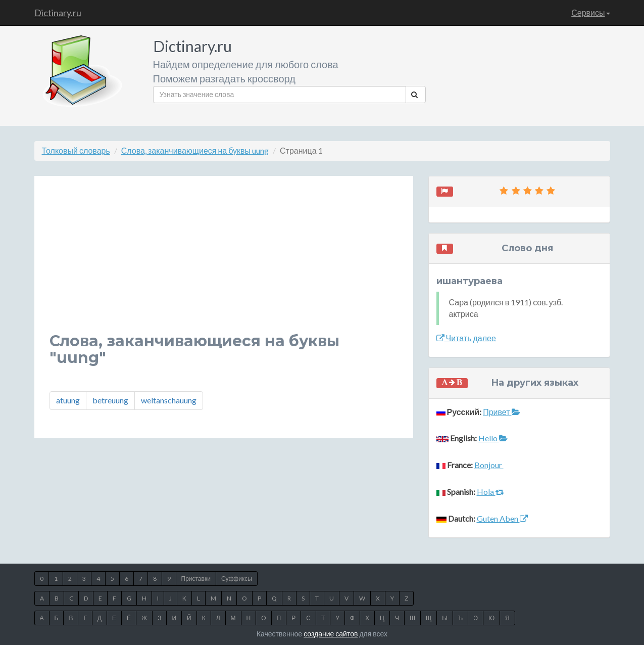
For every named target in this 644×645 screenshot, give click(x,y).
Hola (490, 492)
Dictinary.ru (58, 13)
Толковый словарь (76, 150)
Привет (501, 412)
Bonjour (489, 465)
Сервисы (590, 12)
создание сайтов (331, 634)
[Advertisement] (224, 262)
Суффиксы (237, 579)
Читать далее (466, 338)
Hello (493, 438)
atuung (68, 400)
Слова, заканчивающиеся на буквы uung (195, 150)
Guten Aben (502, 518)
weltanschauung (169, 400)
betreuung (110, 400)
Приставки (196, 579)
